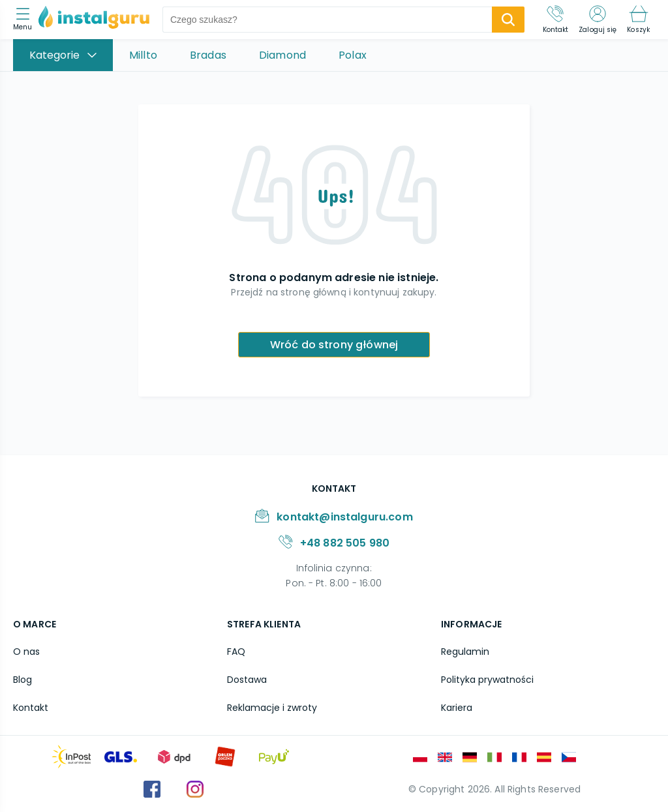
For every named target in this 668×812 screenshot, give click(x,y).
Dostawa (247, 680)
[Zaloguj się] (598, 20)
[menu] (26, 20)
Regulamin (465, 652)
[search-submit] (508, 20)
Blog (23, 680)
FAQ (236, 652)
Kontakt (31, 708)
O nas (26, 652)
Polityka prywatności (487, 680)
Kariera (457, 708)
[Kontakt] (556, 20)
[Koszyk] (638, 20)
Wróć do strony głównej (334, 345)
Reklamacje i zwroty (272, 708)
